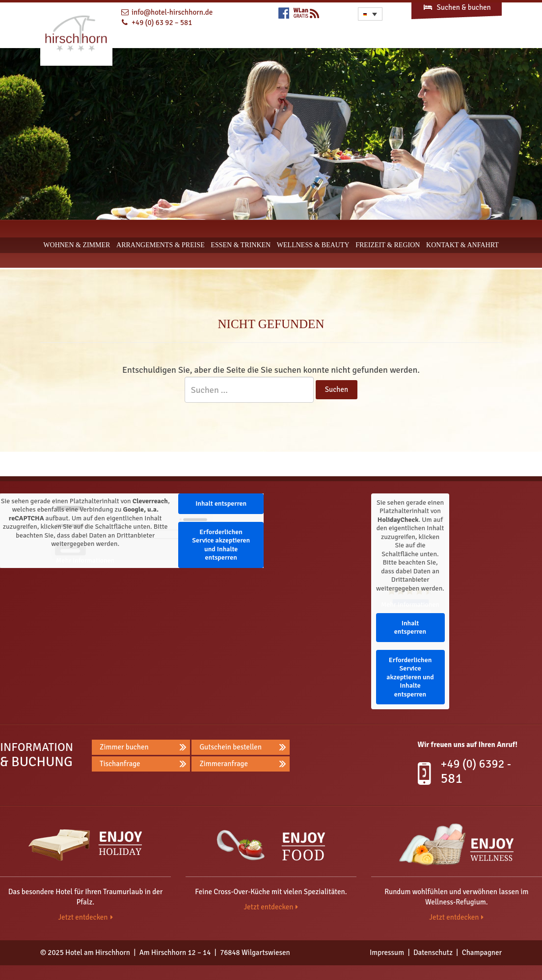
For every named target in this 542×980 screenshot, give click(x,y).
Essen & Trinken (241, 245)
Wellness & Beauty (313, 245)
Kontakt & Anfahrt (462, 245)
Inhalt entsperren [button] (221, 503)
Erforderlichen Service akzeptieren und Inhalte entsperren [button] (221, 545)
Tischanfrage (120, 764)
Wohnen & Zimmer (77, 245)
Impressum (387, 953)
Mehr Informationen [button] (85, 560)
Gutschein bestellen (230, 747)
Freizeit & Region (388, 245)
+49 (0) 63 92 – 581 (162, 23)
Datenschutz (433, 953)
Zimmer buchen (124, 747)
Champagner (482, 953)
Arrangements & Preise (161, 245)
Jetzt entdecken (83, 917)
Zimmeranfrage (224, 764)
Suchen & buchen (457, 7)
